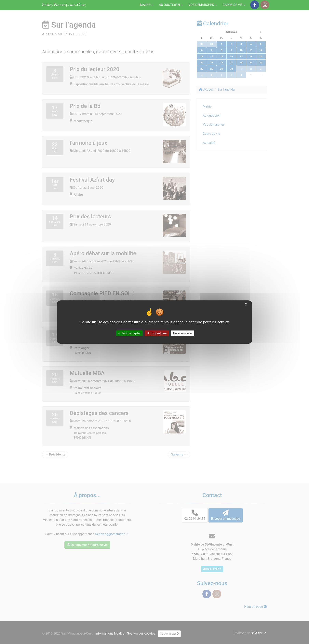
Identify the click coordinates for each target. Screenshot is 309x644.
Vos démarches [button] (203, 5)
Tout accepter (129, 333)
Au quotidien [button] (171, 5)
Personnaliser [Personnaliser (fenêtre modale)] (183, 333)
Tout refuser (157, 333)
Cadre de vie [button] (234, 5)
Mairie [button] (146, 5)
